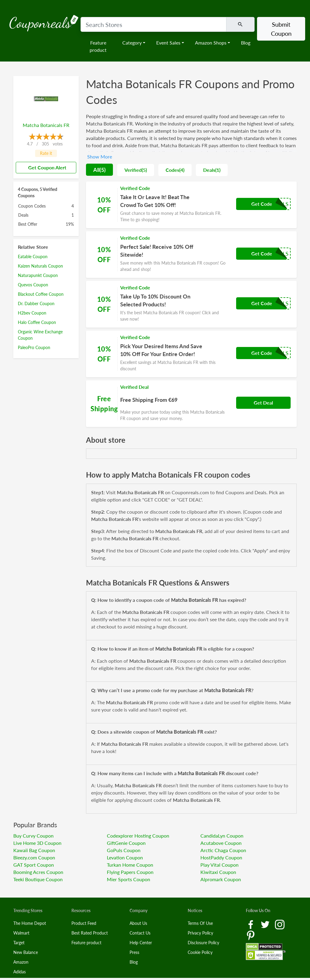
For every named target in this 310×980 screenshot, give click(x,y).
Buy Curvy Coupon (33, 836)
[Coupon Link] (191, 205)
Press (134, 952)
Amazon (21, 962)
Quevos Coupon (33, 285)
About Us (138, 923)
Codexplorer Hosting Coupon (138, 836)
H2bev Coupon (32, 313)
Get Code (262, 204)
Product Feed (84, 923)
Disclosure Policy (203, 943)
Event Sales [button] (168, 43)
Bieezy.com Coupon (34, 857)
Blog (246, 43)
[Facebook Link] (251, 924)
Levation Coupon (125, 857)
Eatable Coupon (33, 257)
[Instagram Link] (280, 924)
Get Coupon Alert (45, 167)
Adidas (20, 972)
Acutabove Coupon (221, 843)
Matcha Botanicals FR (46, 125)
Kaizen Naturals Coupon (40, 266)
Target (19, 943)
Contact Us (140, 933)
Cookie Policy (200, 952)
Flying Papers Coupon (130, 872)
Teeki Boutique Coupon (38, 879)
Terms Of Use (200, 923)
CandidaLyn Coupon (222, 836)
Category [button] (132, 43)
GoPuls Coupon (124, 850)
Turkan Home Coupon (130, 865)
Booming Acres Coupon (38, 872)
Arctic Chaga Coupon (223, 850)
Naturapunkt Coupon (38, 275)
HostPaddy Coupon (221, 857)
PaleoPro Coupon (34, 347)
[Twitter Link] (266, 924)
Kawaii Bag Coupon (34, 850)
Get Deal (263, 403)
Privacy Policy (200, 933)
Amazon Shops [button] (211, 43)
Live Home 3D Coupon (37, 843)
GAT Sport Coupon (34, 865)
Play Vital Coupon (219, 865)
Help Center (141, 943)
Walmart (21, 933)
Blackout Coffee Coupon (41, 294)
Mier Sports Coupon (129, 879)
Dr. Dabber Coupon (36, 303)
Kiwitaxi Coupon (218, 872)
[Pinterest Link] (251, 935)
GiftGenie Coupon (126, 843)
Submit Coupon (281, 29)
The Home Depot (30, 923)
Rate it (46, 153)
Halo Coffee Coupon (37, 322)
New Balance (26, 952)
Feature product (98, 46)
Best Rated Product (90, 933)
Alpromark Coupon (221, 879)
